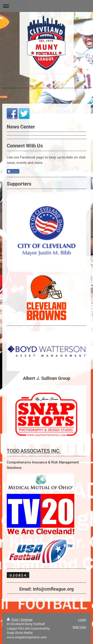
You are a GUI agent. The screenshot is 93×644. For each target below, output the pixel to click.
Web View (79, 627)
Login (82, 620)
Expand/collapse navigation (46, 6)
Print (13, 620)
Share (13, 172)
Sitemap (26, 620)
